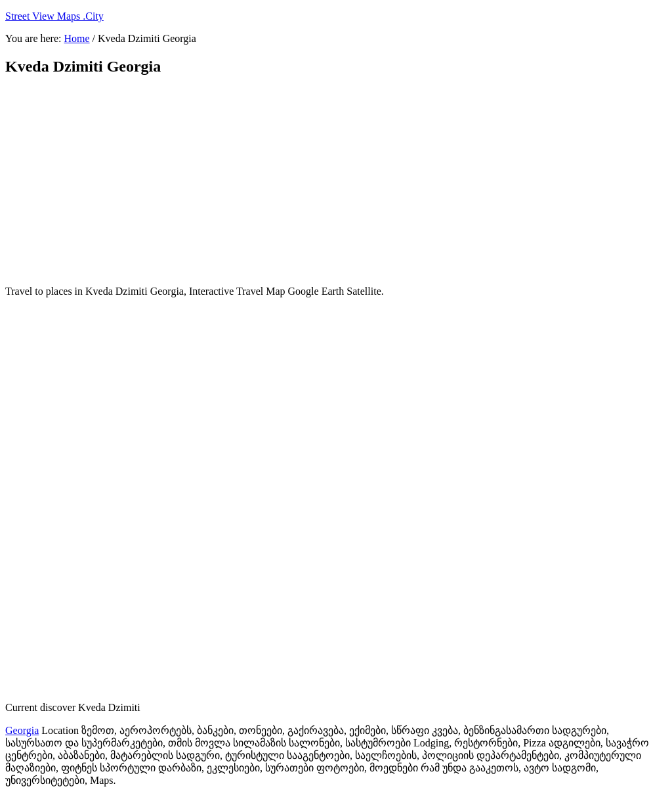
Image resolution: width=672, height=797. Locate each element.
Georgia (22, 730)
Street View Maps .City (54, 16)
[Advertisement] (324, 181)
